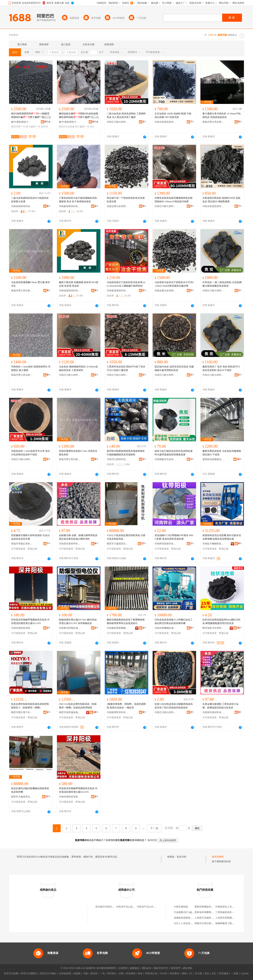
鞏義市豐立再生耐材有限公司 (213, 122)
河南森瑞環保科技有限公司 (70, 206)
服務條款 (135, 968)
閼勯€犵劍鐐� (67, 127)
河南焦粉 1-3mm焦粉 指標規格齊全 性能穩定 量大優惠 (31, 368)
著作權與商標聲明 (106, 968)
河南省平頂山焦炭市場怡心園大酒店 (135, 907)
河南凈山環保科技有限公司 (118, 459)
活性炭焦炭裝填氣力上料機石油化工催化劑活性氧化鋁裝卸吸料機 (174, 621)
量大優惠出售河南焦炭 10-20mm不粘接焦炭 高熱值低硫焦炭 (222, 115)
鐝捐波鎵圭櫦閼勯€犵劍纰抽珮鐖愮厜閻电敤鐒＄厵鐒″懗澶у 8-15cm (78, 116)
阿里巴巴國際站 (29, 973)
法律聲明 (123, 968)
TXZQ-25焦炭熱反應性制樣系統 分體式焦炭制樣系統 (126, 537)
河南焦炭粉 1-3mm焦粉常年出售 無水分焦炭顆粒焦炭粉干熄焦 (31, 453)
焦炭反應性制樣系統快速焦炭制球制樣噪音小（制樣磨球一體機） (30, 706)
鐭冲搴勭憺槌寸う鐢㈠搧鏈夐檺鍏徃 (22, 122)
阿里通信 (174, 973)
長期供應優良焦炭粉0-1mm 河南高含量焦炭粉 (78, 453)
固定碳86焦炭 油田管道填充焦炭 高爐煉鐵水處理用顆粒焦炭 (174, 368)
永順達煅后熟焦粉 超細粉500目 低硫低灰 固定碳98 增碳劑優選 (221, 200)
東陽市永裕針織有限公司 (208, 923)
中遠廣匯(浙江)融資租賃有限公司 (191, 912)
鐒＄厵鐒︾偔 (33, 127)
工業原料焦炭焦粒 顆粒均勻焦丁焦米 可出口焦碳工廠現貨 (126, 368)
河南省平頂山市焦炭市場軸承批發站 (156, 907)
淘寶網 (77, 973)
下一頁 (154, 828)
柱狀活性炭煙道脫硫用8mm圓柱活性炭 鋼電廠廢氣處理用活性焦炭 (221, 621)
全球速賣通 (65, 973)
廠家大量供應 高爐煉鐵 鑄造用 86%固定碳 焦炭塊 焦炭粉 (79, 284)
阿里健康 (224, 973)
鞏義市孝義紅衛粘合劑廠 (22, 544)
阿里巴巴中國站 (48, 973)
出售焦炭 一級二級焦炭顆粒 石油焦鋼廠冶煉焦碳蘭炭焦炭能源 (222, 284)
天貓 (85, 973)
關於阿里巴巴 (161, 968)
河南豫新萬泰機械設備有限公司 (118, 628)
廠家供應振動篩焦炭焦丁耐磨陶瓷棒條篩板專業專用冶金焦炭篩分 (126, 621)
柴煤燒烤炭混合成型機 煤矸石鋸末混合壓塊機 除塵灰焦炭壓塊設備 (222, 537)
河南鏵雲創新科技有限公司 (165, 544)
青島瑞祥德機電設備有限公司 (210, 912)
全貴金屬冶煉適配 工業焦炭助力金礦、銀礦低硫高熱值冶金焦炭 (220, 706)
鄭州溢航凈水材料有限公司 (213, 628)
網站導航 (188, 968)
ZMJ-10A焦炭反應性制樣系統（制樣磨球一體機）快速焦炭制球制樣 (78, 706)
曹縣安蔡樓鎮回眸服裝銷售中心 (211, 907)
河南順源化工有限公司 (227, 907)
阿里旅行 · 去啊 (115, 973)
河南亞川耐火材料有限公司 (118, 122)
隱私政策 (147, 968)
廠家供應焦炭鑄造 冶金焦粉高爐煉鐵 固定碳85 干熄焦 (222, 453)
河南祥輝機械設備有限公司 (165, 628)
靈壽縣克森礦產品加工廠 (213, 459)
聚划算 (94, 973)
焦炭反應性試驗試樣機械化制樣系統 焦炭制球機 (30, 790)
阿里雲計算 (151, 973)
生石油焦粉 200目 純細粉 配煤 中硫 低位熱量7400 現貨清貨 (173, 115)
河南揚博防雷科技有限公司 (118, 712)
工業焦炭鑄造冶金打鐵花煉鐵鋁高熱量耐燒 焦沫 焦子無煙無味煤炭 (78, 200)
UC (191, 973)
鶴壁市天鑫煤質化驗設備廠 (118, 544)
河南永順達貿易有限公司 (165, 122)
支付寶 (198, 973)
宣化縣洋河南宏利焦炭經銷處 (111, 907)
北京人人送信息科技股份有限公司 (192, 923)
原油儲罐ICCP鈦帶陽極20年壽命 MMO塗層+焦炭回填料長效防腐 (174, 537)
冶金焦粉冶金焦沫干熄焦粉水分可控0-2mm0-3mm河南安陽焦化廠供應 (174, 284)
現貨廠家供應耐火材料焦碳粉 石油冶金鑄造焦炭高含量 (30, 537)
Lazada (245, 973)
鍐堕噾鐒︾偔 (18, 127)
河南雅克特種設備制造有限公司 (70, 628)
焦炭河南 (181, 857)
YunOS (163, 973)
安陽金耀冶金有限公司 (118, 206)
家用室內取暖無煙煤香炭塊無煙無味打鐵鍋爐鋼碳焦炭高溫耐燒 (126, 453)
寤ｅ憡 (47, 117)
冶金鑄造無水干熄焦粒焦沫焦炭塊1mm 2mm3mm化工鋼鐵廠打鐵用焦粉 (126, 284)
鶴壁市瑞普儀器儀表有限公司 (70, 712)
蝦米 (140, 973)
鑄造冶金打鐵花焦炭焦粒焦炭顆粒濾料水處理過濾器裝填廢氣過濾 (174, 453)
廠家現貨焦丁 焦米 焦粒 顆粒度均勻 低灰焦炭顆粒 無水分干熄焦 (221, 368)
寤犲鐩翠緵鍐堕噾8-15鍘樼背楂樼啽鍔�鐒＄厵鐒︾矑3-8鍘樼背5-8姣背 (30, 116)
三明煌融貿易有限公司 (227, 912)
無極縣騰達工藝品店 (226, 923)
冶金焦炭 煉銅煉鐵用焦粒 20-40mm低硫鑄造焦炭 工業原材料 (78, 368)
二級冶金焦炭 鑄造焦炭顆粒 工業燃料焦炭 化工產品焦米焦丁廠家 (126, 115)
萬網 (184, 973)
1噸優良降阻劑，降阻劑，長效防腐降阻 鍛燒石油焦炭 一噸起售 (126, 706)
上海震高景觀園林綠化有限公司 (232, 918)
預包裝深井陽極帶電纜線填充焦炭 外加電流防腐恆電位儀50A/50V (30, 621)
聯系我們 (176, 968)
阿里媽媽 (131, 973)
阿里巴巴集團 (11, 973)
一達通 (235, 973)
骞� (48, 122)
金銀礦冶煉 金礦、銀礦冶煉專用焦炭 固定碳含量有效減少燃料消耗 (78, 537)
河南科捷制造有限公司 (22, 628)
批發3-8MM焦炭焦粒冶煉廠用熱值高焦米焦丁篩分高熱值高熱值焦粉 (174, 706)
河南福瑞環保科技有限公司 (22, 206)
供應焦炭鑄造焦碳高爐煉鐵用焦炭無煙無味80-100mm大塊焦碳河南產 (174, 200)
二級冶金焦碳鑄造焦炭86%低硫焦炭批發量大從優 (30, 200)
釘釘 (214, 973)
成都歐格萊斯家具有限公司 (188, 918)
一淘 (102, 973)
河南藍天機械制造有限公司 (213, 544)
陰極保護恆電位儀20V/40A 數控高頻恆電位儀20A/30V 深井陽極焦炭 (78, 621)
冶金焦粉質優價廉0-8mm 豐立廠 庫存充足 (31, 284)
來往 (207, 973)
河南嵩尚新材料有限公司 (70, 544)
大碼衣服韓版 (181, 907)
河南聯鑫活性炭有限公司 (165, 459)
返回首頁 (152, 840)
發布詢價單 (218, 857)
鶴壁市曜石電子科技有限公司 (22, 712)
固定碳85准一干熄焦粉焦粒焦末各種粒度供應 (126, 200)
